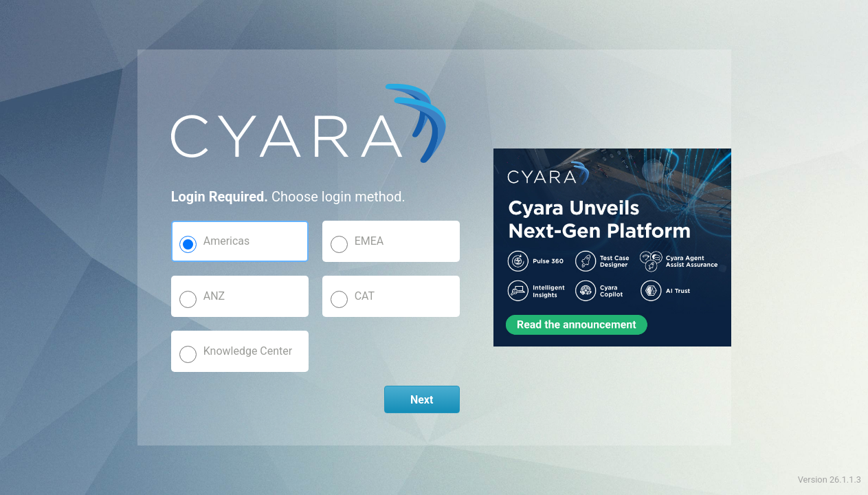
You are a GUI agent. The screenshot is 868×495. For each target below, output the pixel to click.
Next (422, 400)
